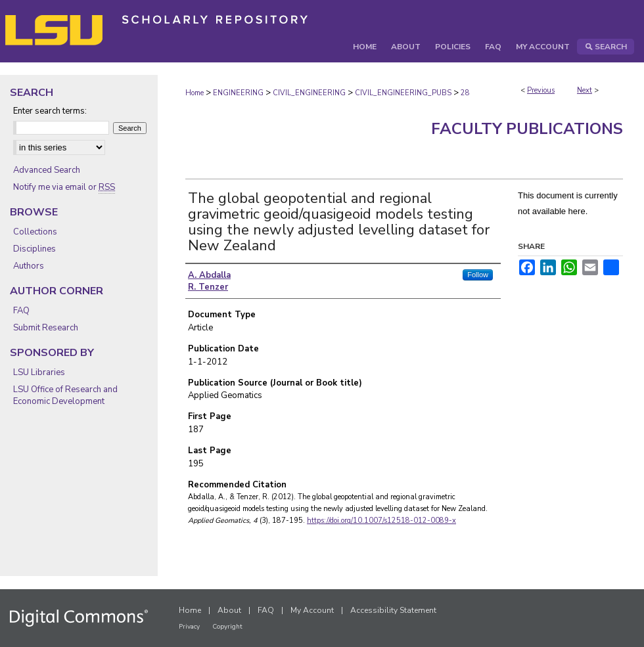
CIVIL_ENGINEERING (309, 93)
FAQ (21, 311)
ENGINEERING (238, 93)
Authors (29, 266)
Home (195, 93)
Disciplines (34, 249)
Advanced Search (47, 170)
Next (585, 90)
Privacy (189, 627)
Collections (35, 232)
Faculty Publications (527, 129)
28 (465, 93)
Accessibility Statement (393, 610)
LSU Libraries (39, 372)
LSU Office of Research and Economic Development (65, 395)
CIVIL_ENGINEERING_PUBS (403, 93)
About (229, 610)
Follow (478, 275)
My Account (312, 610)
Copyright (227, 627)
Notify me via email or (64, 187)
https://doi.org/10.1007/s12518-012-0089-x (381, 521)
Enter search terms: (50, 111)
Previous (541, 90)
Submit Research (46, 328)
